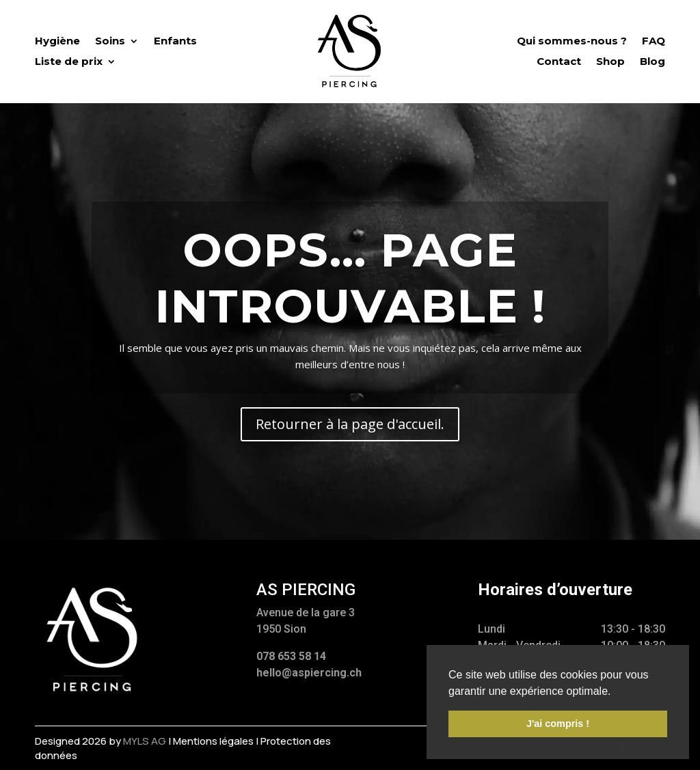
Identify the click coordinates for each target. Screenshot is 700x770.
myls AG (145, 741)
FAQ (654, 42)
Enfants (175, 42)
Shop (610, 62)
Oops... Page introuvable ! (350, 278)
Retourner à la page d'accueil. (350, 424)
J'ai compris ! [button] (558, 724)
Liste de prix (69, 62)
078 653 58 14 (291, 656)
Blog (652, 62)
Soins (110, 42)
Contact (559, 62)
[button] (616, 692)
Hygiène (57, 42)
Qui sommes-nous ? (572, 42)
